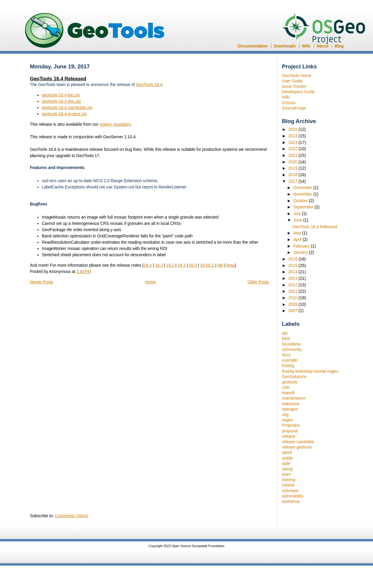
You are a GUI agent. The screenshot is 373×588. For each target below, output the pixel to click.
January (301, 252)
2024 (293, 136)
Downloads (285, 46)
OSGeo (326, 29)
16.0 (193, 265)
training (289, 480)
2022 (293, 149)
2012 (293, 285)
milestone (291, 404)
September (304, 207)
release (289, 436)
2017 (293, 181)
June (298, 220)
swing (287, 469)
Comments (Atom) (72, 516)
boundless (291, 344)
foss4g (288, 366)
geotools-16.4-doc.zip (61, 101)
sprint (287, 452)
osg (285, 414)
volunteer (290, 491)
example (290, 360)
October (301, 201)
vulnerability (293, 496)
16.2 (170, 265)
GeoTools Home (297, 76)
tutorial (288, 485)
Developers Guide (298, 92)
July (297, 214)
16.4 (148, 265)
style (286, 463)
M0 (220, 265)
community (292, 349)
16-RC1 (207, 265)
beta (286, 338)
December (303, 188)
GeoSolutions (294, 377)
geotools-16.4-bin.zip (61, 95)
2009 (293, 304)
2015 (293, 265)
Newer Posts (42, 282)
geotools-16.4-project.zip (64, 114)
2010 (293, 298)
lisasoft (288, 393)
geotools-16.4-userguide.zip (67, 108)
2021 (293, 155)
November (303, 194)
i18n (286, 387)
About (323, 46)
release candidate (298, 442)
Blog (339, 46)
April (298, 240)
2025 (293, 129)
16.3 (159, 265)
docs (286, 355)
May (298, 233)
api (285, 333)
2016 (293, 259)
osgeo (287, 420)
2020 (293, 162)
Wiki (306, 46)
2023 (293, 142)
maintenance (294, 398)
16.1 (181, 265)
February (302, 246)
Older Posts (258, 282)
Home (150, 282)
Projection (291, 425)
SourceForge (294, 108)
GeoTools (95, 31)
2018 (293, 175)
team (287, 474)
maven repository (115, 124)
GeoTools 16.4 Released (315, 227)
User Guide (292, 81)
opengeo (290, 409)
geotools (290, 382)
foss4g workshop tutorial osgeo (310, 371)
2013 (293, 278)
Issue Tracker (294, 86)
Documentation (253, 46)
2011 (293, 291)
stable (287, 458)
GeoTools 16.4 (149, 85)
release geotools (297, 447)
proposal (290, 431)
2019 (293, 168)
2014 (293, 272)
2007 (293, 311)
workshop (291, 501)
